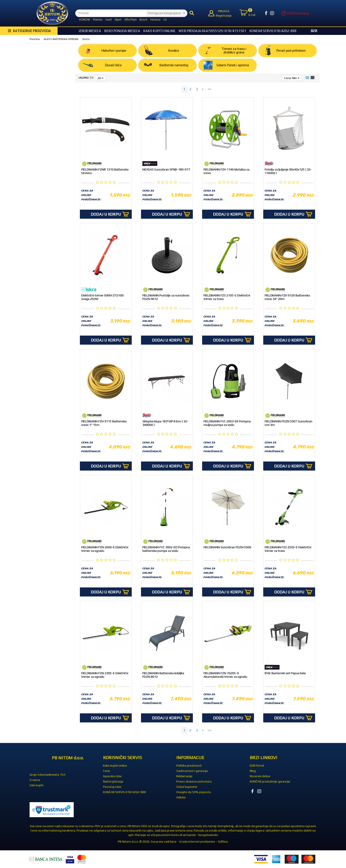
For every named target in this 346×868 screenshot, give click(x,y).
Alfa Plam (131, 20)
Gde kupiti (37, 785)
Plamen (98, 20)
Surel (108, 20)
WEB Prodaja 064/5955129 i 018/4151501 (212, 31)
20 (101, 78)
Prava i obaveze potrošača (194, 781)
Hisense (155, 20)
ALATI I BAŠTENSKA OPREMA (61, 39)
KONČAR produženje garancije (270, 781)
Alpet (118, 20)
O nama (35, 780)
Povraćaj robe (112, 787)
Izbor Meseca (90, 31)
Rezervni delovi (260, 776)
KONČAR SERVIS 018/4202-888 (273, 31)
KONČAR (85, 20)
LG (165, 20)
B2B (314, 31)
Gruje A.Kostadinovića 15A (47, 775)
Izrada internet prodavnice (197, 841)
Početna (35, 39)
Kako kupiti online (159, 31)
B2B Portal (257, 765)
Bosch (143, 20)
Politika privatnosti (189, 765)
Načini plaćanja (113, 781)
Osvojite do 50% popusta (194, 792)
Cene (107, 771)
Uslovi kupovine (187, 787)
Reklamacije (184, 776)
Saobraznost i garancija (192, 771)
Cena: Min (292, 78)
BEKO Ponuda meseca (122, 31)
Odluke (181, 797)
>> (210, 89)
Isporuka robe (112, 776)
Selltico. (223, 841)
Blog (253, 771)
